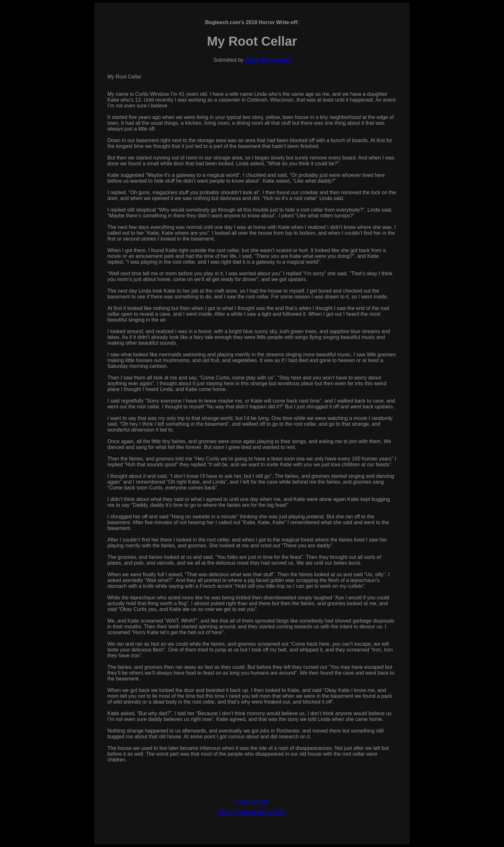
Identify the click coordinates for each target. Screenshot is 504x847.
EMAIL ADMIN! (252, 801)
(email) (282, 60)
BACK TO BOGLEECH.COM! (252, 812)
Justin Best (259, 60)
